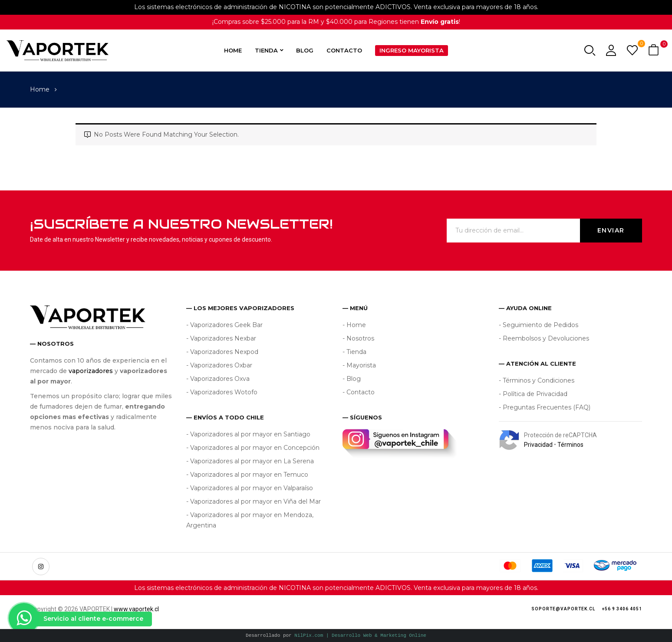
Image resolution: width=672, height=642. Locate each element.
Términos (570, 445)
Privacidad (538, 445)
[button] (655, 51)
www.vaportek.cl (136, 609)
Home (40, 89)
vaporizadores (91, 371)
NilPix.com (360, 635)
